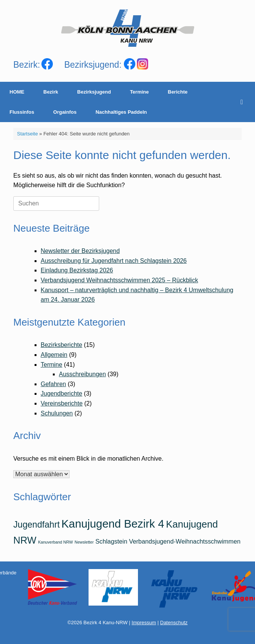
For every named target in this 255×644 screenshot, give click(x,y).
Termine (139, 92)
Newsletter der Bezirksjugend (80, 251)
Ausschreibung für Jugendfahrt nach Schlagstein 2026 (114, 261)
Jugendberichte (61, 394)
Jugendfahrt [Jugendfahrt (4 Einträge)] (36, 525)
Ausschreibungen (82, 374)
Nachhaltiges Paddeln (121, 112)
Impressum (144, 623)
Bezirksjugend (94, 92)
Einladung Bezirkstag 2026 (77, 270)
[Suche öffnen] (244, 102)
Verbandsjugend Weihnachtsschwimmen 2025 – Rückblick (119, 280)
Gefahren (53, 384)
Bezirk (51, 92)
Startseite (28, 134)
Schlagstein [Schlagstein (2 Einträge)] (111, 541)
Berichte (178, 92)
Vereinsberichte (62, 403)
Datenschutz (174, 623)
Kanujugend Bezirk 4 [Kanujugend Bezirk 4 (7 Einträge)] (113, 524)
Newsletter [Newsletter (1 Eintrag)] (84, 542)
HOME (17, 92)
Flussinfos (22, 112)
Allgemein (54, 355)
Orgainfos (65, 112)
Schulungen (57, 413)
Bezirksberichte (61, 345)
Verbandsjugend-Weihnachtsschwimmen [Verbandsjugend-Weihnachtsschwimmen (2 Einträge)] (185, 541)
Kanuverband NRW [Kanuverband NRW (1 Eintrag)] (55, 542)
